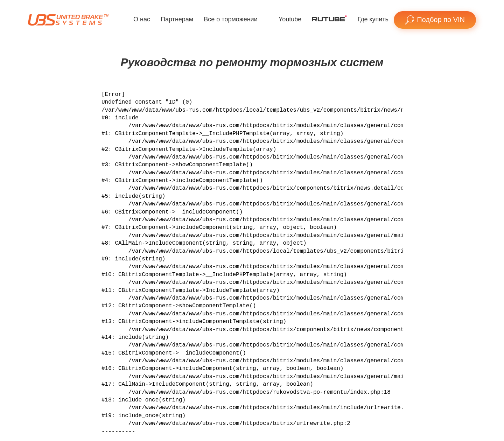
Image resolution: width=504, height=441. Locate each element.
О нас (142, 19)
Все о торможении (230, 19)
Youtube (290, 19)
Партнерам (177, 19)
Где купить (373, 19)
